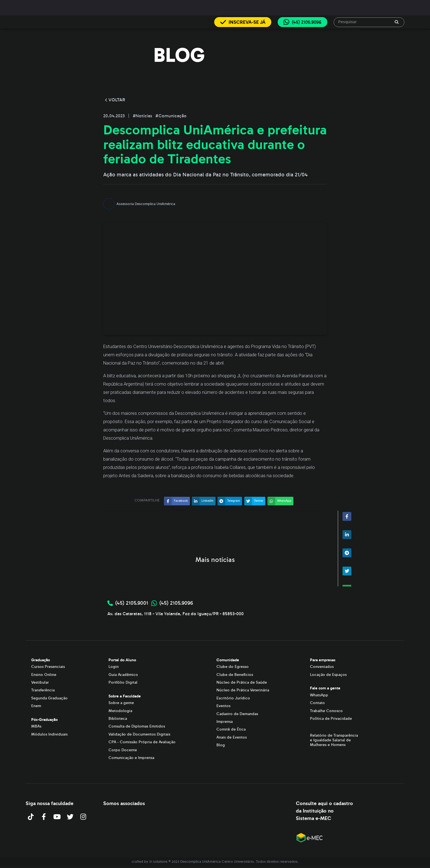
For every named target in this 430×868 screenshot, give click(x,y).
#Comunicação (171, 116)
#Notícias (143, 116)
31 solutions (158, 862)
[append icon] (397, 22)
